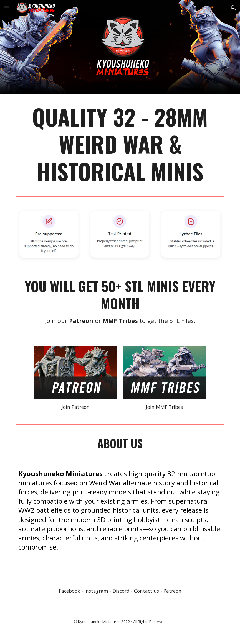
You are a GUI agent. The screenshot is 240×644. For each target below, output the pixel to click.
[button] (7, 8)
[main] (120, 144)
